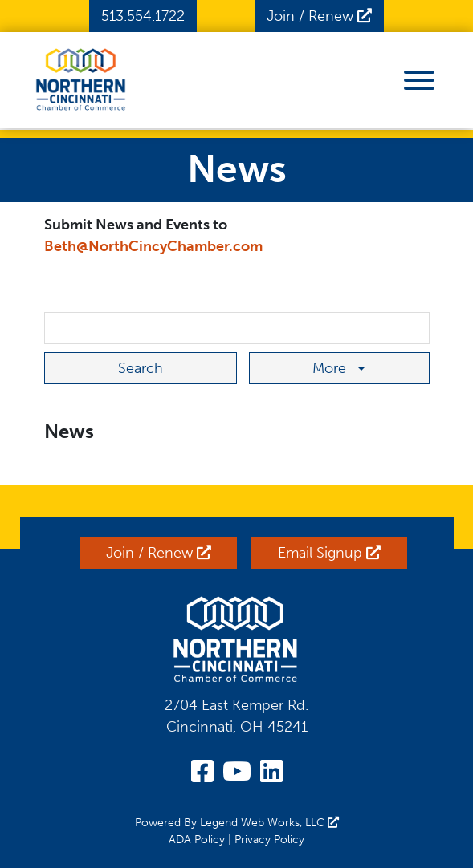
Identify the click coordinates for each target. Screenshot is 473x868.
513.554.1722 (143, 16)
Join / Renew (319, 16)
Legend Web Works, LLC (269, 823)
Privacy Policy (269, 840)
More (331, 368)
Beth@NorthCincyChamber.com (153, 246)
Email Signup (329, 553)
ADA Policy (197, 840)
